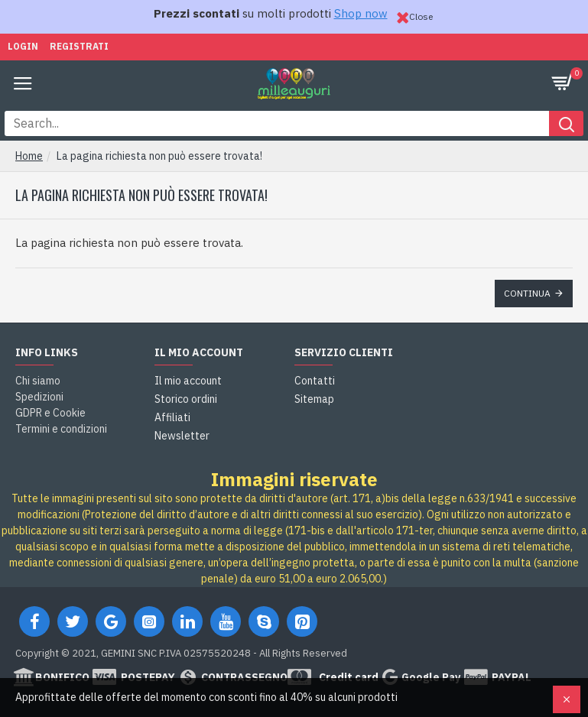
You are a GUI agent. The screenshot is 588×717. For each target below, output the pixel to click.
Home (29, 156)
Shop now (361, 13)
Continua (527, 293)
